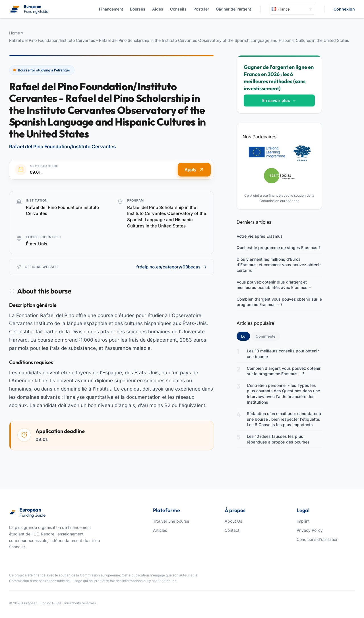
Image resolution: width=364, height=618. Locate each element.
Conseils (178, 9)
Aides (158, 9)
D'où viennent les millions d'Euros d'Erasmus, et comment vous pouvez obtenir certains (279, 265)
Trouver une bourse (171, 521)
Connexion (344, 9)
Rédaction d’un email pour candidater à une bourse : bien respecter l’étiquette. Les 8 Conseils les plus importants (284, 419)
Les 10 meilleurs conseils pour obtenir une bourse (283, 354)
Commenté (266, 336)
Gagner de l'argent (233, 9)
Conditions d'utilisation (318, 539)
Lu (246, 336)
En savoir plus (279, 100)
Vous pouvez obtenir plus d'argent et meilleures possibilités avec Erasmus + (274, 285)
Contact (232, 530)
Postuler (201, 9)
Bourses (138, 9)
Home (15, 33)
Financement (111, 9)
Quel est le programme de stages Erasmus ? (279, 248)
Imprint (303, 521)
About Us (233, 521)
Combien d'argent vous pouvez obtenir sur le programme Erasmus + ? (279, 302)
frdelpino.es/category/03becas (171, 267)
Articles (160, 530)
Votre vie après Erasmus (260, 236)
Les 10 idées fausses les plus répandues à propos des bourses (278, 439)
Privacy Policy (310, 530)
